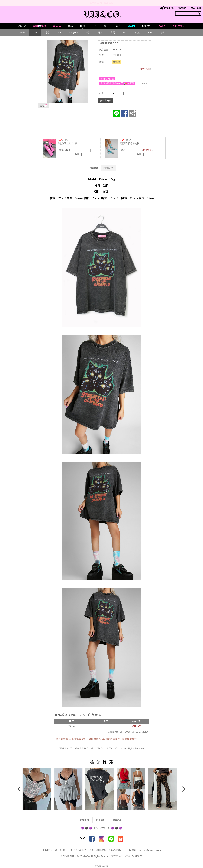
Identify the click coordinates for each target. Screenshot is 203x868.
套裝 (163, 32)
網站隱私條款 (101, 866)
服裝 (82, 26)
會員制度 (117, 820)
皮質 (113, 32)
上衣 (35, 32)
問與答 (108, 168)
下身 (95, 26)
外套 (100, 32)
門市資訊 (101, 820)
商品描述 (94, 168)
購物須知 (84, 820)
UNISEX (147, 26)
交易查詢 (182, 8)
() (167, 8)
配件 (119, 26)
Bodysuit (73, 32)
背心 (47, 32)
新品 (70, 26)
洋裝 (88, 32)
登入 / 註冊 (196, 8)
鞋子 (107, 26)
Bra (59, 32)
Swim (150, 32)
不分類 (22, 32)
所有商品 (21, 26)
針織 (137, 32)
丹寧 (125, 32)
